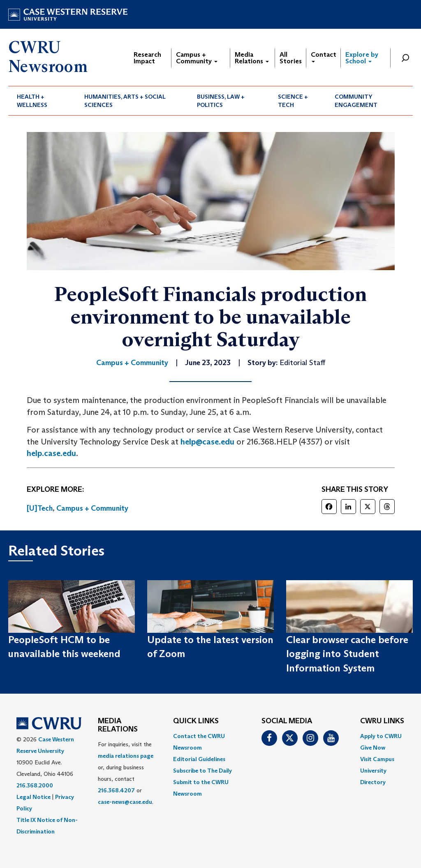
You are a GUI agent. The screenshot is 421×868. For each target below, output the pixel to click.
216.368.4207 (116, 790)
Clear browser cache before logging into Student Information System (347, 654)
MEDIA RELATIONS (118, 725)
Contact (324, 57)
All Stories (291, 58)
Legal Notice (34, 797)
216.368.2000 (35, 785)
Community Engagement (356, 101)
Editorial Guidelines (199, 759)
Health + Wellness (32, 101)
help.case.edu (51, 453)
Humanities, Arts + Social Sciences (125, 101)
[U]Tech (40, 508)
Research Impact (147, 58)
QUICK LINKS (196, 721)
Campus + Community (197, 58)
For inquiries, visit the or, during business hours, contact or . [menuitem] (126, 773)
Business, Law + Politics (221, 101)
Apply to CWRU (381, 736)
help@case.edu (207, 442)
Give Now (373, 748)
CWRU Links (382, 721)
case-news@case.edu (125, 802)
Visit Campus (377, 759)
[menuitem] (42, 101)
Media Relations (252, 58)
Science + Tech (293, 101)
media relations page (126, 756)
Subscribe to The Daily (202, 771)
